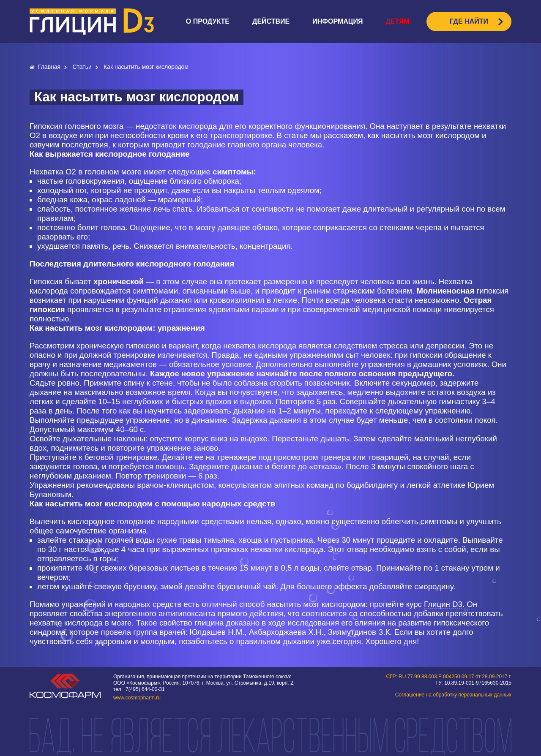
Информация (337, 21)
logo (92, 22)
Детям (397, 21)
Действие (271, 21)
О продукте (208, 21)
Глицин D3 (443, 604)
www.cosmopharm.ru (137, 698)
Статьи (83, 67)
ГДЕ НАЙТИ (469, 21)
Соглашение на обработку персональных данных (453, 695)
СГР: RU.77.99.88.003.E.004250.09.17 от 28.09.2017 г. (449, 677)
